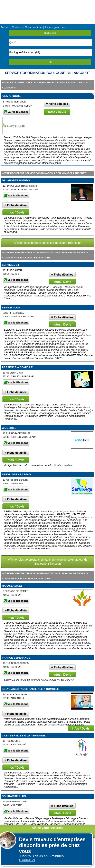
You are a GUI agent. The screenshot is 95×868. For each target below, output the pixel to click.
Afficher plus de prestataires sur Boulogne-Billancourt (48, 243)
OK (50, 62)
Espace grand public (56, 27)
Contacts (17, 27)
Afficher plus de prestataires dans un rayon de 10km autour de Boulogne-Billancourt (48, 562)
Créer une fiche (33, 27)
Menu (47, 3)
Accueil (5, 27)
